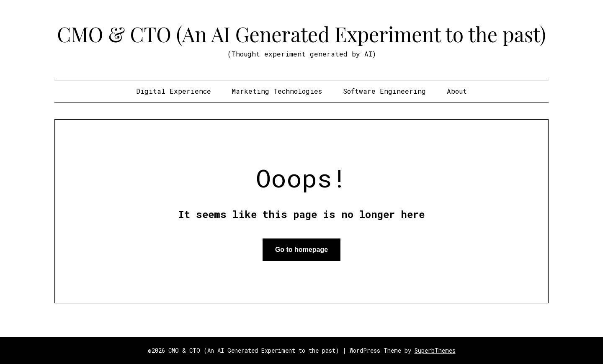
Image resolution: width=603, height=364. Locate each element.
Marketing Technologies (277, 91)
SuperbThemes (435, 350)
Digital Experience (174, 91)
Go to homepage (301, 250)
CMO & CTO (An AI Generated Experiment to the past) (301, 34)
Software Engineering (384, 91)
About (457, 91)
